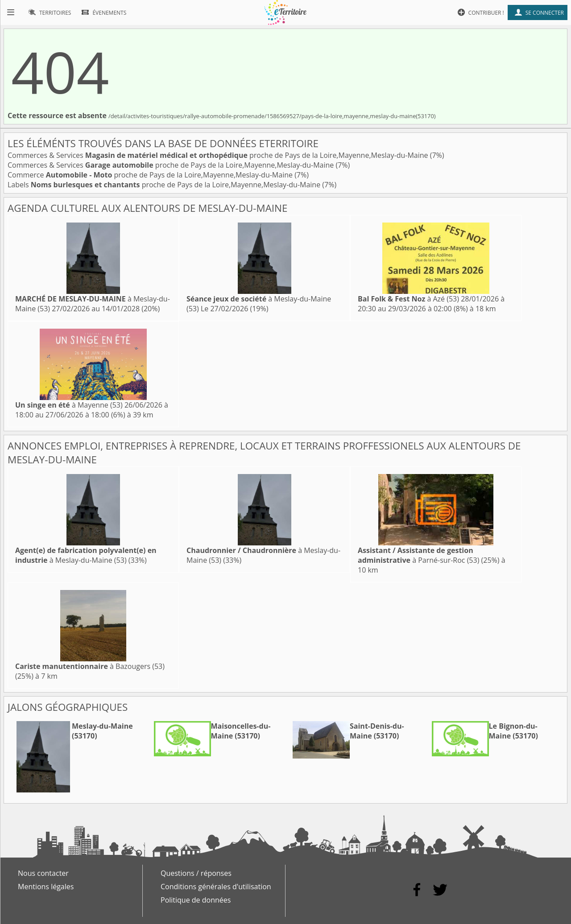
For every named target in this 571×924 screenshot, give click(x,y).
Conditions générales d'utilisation (216, 887)
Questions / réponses (196, 873)
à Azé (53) (408, 299)
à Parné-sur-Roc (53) (418, 555)
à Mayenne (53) (69, 405)
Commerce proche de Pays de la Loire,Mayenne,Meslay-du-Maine (151, 175)
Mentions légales (46, 887)
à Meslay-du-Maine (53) (86, 555)
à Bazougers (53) (90, 666)
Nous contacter (43, 873)
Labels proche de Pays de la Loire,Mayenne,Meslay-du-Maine (165, 185)
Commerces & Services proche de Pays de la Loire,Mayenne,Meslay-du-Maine (219, 155)
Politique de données (196, 900)
